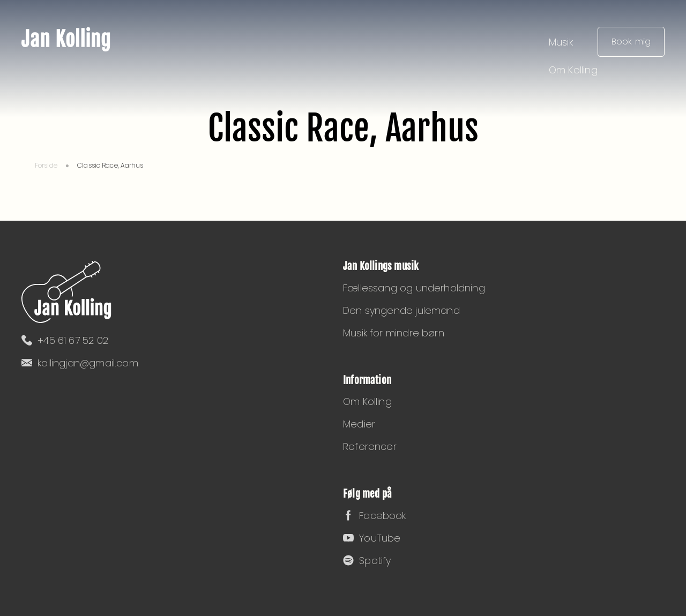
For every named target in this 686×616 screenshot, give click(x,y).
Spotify (367, 561)
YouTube (372, 538)
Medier (359, 424)
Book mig (631, 42)
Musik (561, 42)
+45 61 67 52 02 (65, 340)
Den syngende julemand (401, 310)
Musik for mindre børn (394, 333)
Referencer (370, 446)
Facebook (375, 516)
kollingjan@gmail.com (80, 363)
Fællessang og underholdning (414, 288)
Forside (46, 165)
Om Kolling (573, 70)
